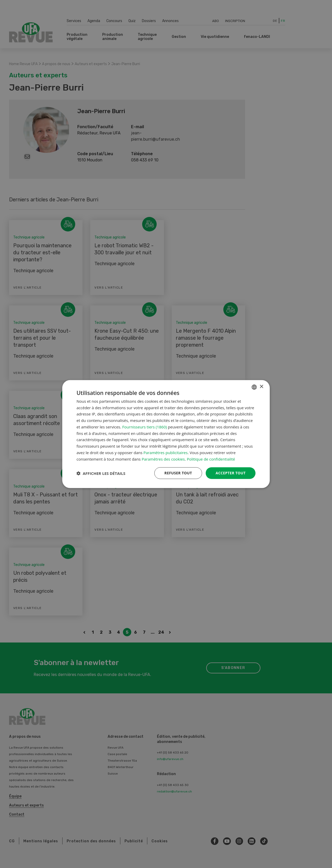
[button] (101, 473)
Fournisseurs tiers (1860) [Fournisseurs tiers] (144, 427)
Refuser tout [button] (178, 473)
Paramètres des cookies (163, 459)
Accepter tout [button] (231, 473)
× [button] (261, 387)
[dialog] (166, 434)
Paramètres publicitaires (165, 453)
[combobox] (254, 387)
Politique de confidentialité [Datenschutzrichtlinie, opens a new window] (211, 459)
